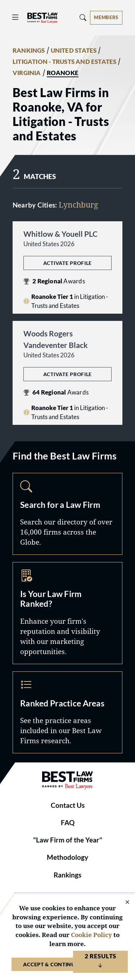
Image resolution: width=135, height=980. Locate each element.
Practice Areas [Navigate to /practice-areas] (67, 712)
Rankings (67, 875)
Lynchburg (78, 205)
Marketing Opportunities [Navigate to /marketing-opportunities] (67, 613)
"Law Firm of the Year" (68, 840)
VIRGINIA (27, 73)
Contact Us (68, 805)
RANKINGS (29, 51)
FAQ (68, 823)
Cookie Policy (91, 935)
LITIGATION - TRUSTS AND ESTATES (64, 62)
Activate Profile (67, 263)
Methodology (67, 857)
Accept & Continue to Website (67, 964)
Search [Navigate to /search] (67, 514)
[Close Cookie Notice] (123, 903)
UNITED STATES (74, 51)
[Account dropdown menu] (106, 18)
